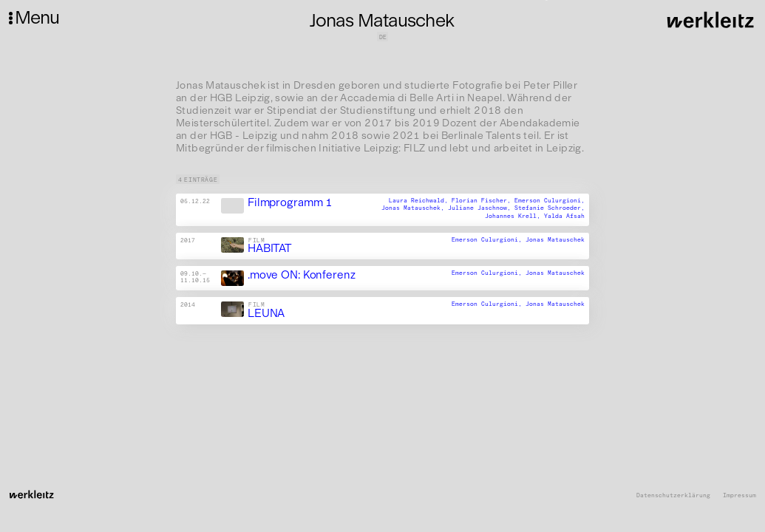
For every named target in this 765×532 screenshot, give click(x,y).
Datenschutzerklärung (673, 495)
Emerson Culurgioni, (550, 200)
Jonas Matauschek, (415, 208)
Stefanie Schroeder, (550, 208)
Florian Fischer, (483, 200)
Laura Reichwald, (420, 200)
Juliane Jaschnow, (481, 208)
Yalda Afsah (564, 216)
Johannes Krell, (514, 216)
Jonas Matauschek (555, 239)
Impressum (739, 495)
